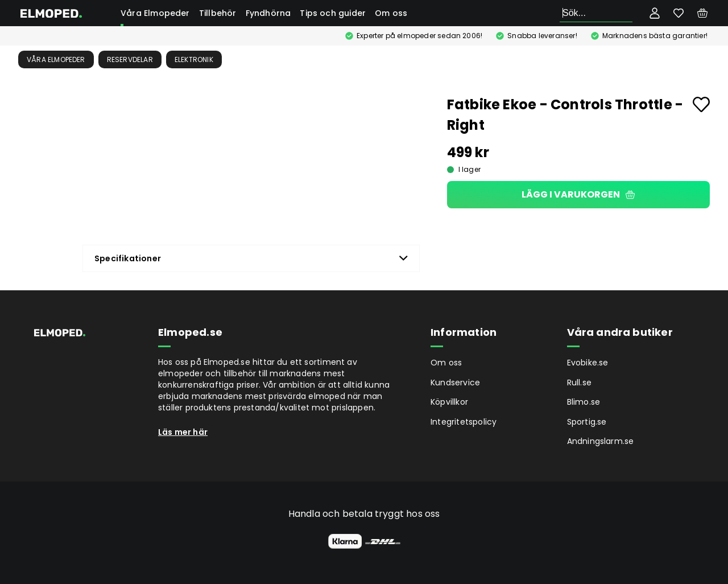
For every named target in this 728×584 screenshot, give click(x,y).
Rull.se (579, 383)
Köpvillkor (449, 402)
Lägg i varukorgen (578, 194)
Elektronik (194, 59)
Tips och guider (333, 13)
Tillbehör (218, 13)
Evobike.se (588, 363)
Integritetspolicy (464, 422)
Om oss (391, 13)
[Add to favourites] (701, 104)
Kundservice (455, 383)
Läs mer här (183, 432)
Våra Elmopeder (155, 13)
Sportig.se (587, 422)
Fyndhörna (268, 13)
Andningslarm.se (601, 441)
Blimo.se (584, 402)
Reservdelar (130, 59)
